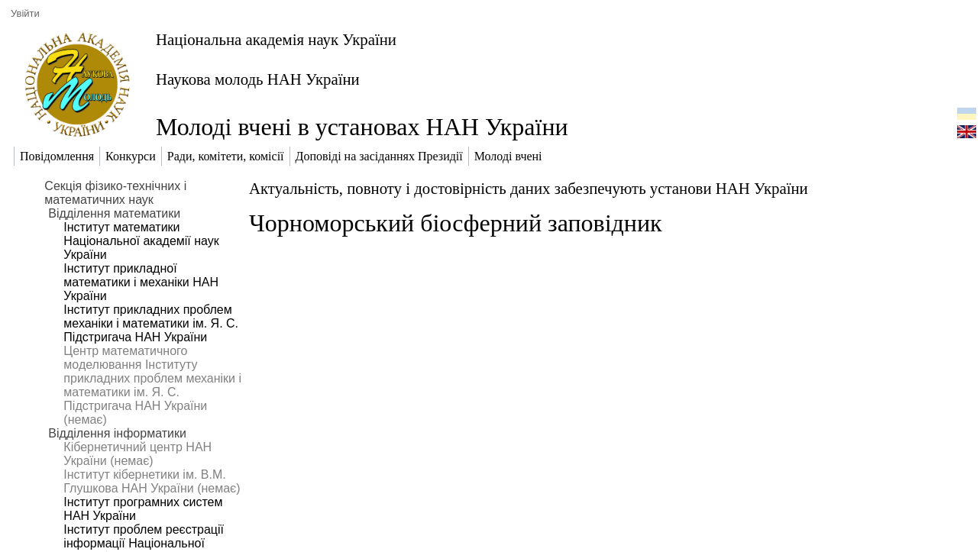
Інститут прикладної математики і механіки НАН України (141, 282)
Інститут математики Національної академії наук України (141, 241)
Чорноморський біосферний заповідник (456, 223)
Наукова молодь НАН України (258, 79)
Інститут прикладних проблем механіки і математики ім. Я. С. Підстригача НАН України (151, 323)
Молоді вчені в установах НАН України (362, 127)
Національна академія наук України (276, 39)
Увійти (25, 13)
